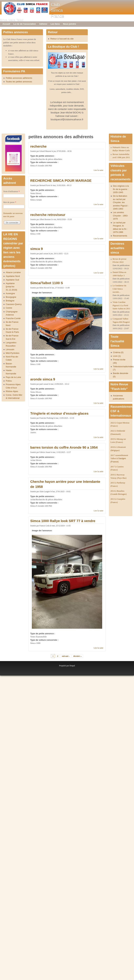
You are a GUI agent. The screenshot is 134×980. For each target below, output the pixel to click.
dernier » (77, 656)
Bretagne (10, 301)
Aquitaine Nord (13, 276)
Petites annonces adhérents (19, 78)
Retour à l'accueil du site (62, 39)
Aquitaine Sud (12, 280)
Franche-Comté (13, 318)
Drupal (72, 666)
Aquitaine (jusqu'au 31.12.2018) (11, 287)
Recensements (120, 236)
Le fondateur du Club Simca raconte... (119, 289)
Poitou (9, 381)
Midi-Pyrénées (13, 353)
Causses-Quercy (14, 304)
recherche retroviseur (48, 215)
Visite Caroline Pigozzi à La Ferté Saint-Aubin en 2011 (122, 305)
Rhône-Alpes (12, 391)
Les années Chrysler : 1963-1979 (121, 216)
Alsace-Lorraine (13, 272)
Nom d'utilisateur (11, 191)
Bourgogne (11, 297)
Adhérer (43, 24)
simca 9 (36, 249)
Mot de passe (10, 202)
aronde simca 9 (43, 379)
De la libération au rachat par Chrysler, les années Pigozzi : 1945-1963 (121, 202)
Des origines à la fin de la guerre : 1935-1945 (121, 189)
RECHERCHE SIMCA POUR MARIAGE (61, 181)
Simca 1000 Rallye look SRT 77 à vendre (63, 521)
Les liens (55, 24)
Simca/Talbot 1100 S (47, 283)
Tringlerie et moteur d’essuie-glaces (59, 413)
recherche (38, 146)
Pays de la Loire (13, 377)
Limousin (10, 349)
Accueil (6, 24)
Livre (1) (117, 356)
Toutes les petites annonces (19, 82)
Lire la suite (98, 170)
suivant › (66, 656)
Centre (9, 308)
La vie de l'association (25, 24)
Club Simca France (57, 10)
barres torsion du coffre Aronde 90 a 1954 (64, 447)
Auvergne (10, 293)
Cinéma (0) (118, 352)
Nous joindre (69, 24)
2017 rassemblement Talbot (119, 458)
